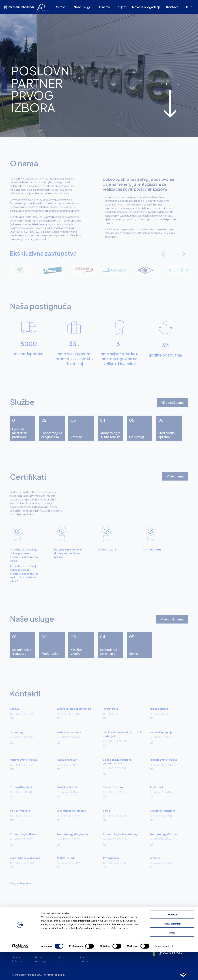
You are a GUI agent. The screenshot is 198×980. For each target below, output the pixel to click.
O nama (104, 7)
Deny (172, 960)
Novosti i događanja (146, 7)
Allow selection (172, 951)
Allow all (172, 942)
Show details (162, 974)
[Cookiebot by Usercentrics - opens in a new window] (20, 974)
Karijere (121, 7)
